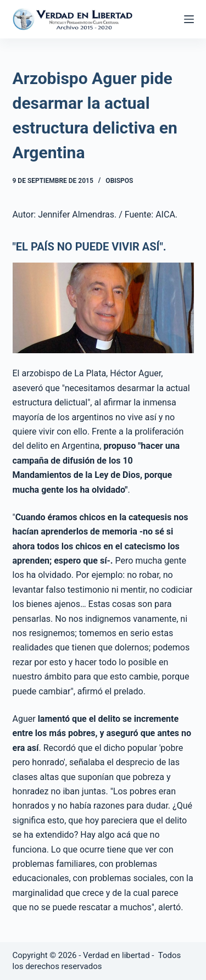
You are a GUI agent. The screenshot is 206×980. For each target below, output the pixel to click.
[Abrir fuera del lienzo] (189, 19)
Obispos (119, 181)
